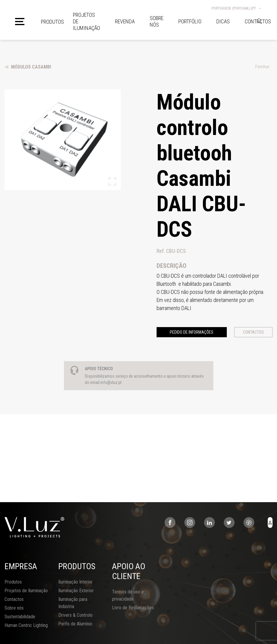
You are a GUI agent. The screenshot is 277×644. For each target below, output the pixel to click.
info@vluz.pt (111, 382)
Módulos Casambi (28, 67)
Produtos (52, 22)
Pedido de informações (192, 332)
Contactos (253, 332)
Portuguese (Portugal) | (237, 8)
